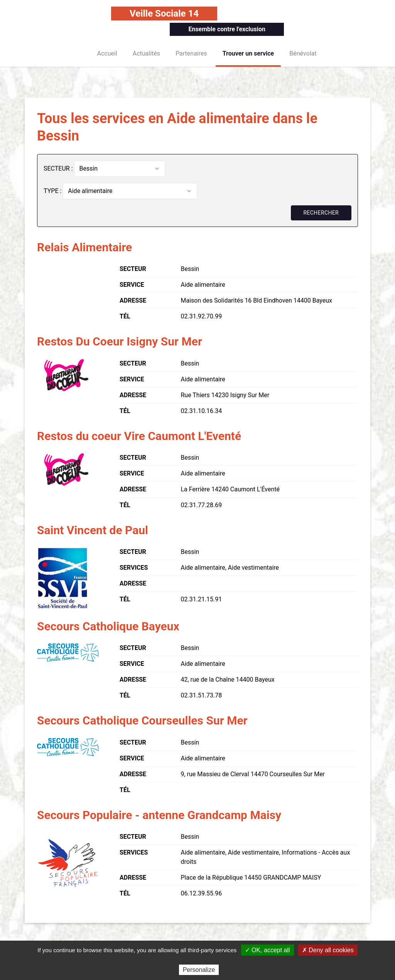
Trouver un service (248, 53)
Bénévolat (303, 53)
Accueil (107, 53)
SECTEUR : (59, 168)
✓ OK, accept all (268, 950)
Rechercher (321, 213)
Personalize (199, 970)
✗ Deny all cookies (328, 950)
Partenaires (191, 53)
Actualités (146, 53)
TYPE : (53, 191)
